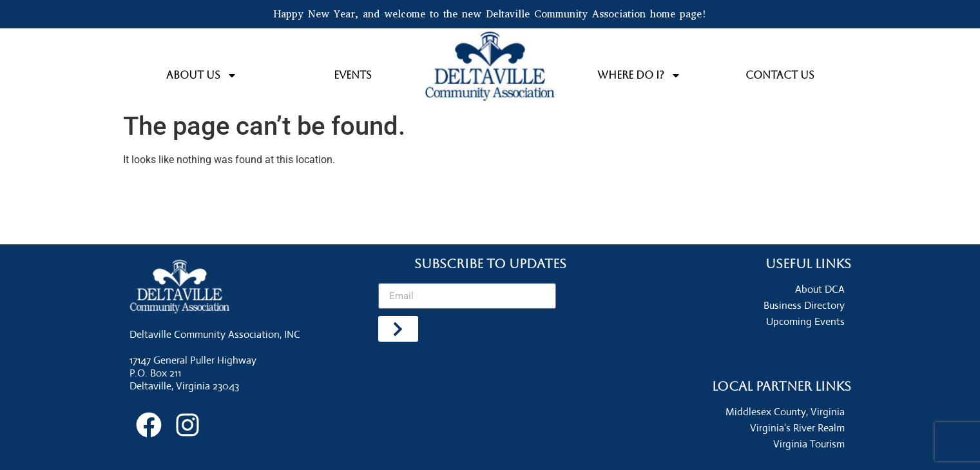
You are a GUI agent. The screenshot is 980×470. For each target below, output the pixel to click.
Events (353, 75)
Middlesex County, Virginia (785, 412)
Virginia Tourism (809, 444)
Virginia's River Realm (797, 428)
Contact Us (780, 75)
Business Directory (804, 305)
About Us (202, 75)
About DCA (820, 289)
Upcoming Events (805, 321)
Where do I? (639, 75)
